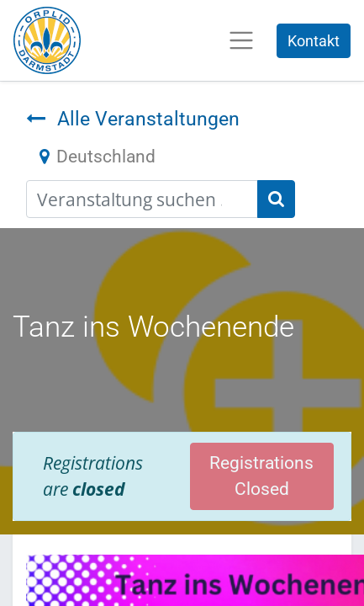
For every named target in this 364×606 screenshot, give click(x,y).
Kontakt (314, 41)
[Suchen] (276, 199)
